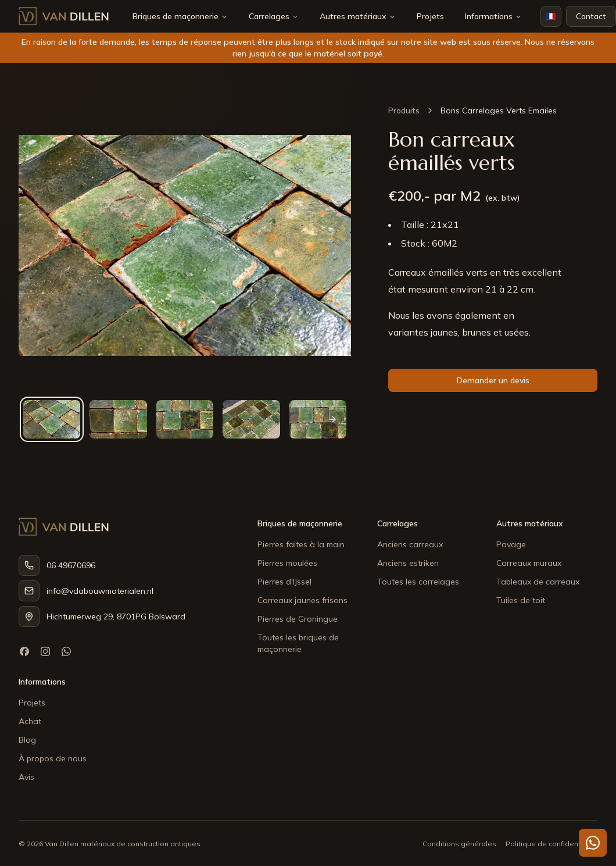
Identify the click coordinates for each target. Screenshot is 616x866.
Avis (26, 777)
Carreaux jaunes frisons (302, 600)
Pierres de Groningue (298, 619)
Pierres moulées (287, 563)
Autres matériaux (353, 16)
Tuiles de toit (521, 600)
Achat (30, 721)
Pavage (511, 544)
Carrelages (269, 16)
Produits (404, 111)
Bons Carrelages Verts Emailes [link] (499, 111)
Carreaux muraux (529, 563)
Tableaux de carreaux (538, 582)
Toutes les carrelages (418, 582)
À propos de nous (53, 758)
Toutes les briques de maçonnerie (298, 643)
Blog (27, 740)
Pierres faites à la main (301, 544)
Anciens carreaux (410, 544)
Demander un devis (493, 380)
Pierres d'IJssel (284, 582)
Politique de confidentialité (551, 844)
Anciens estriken (408, 563)
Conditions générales (459, 844)
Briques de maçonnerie (176, 16)
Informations (493, 16)
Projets (430, 16)
